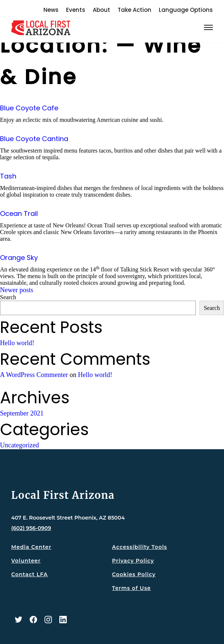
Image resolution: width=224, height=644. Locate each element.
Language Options (186, 10)
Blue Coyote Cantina (34, 139)
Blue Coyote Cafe (29, 108)
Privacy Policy (133, 561)
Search (8, 297)
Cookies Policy (134, 574)
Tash (8, 176)
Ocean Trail (19, 213)
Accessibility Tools (139, 547)
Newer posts (17, 290)
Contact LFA (29, 574)
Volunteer (26, 561)
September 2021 (22, 413)
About (101, 10)
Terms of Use (131, 588)
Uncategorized (19, 445)
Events (76, 10)
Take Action (134, 10)
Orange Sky (19, 258)
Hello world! (17, 343)
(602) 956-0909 (31, 528)
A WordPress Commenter (34, 375)
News (51, 10)
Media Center (31, 547)
